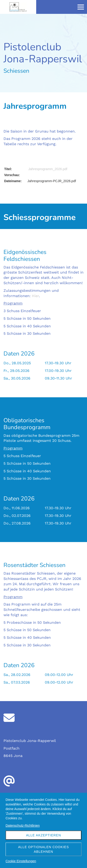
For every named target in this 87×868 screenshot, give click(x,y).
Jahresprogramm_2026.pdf (48, 169)
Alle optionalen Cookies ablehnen (43, 849)
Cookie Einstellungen (21, 861)
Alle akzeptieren (43, 835)
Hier (35, 296)
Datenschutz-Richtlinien (23, 826)
